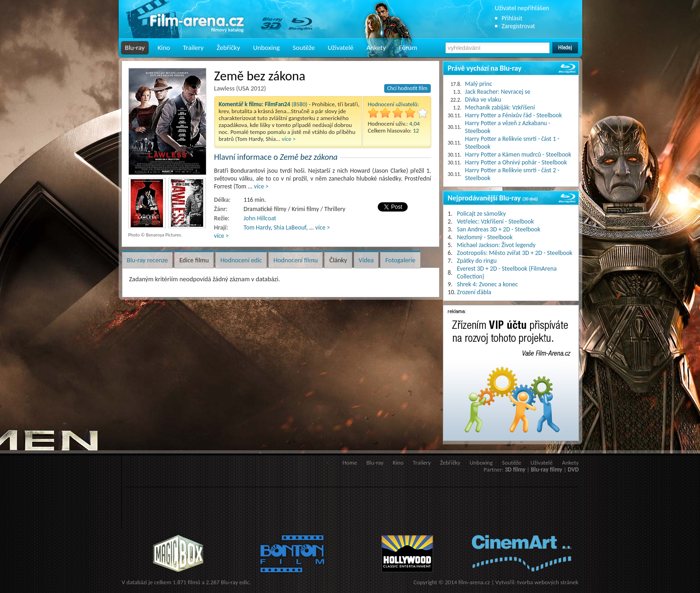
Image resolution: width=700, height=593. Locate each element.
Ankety (376, 48)
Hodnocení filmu (296, 260)
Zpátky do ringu (477, 261)
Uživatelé (341, 48)
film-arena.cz (474, 582)
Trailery (193, 48)
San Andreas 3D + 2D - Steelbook (499, 229)
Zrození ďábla (474, 292)
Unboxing (266, 48)
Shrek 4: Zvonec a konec (488, 284)
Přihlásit (512, 18)
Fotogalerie (400, 260)
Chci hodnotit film (407, 88)
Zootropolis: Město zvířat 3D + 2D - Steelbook (515, 253)
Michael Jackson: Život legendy (496, 245)
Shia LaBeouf (290, 227)
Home (350, 463)
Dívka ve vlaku (483, 100)
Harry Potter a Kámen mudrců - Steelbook (518, 154)
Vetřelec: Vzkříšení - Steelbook (496, 221)
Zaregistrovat (519, 26)
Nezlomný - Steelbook (485, 237)
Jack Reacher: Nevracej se (498, 92)
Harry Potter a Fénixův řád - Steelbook (513, 115)
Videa (366, 260)
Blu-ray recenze (148, 260)
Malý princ (479, 84)
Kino (164, 48)
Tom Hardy (257, 227)
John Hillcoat (260, 218)
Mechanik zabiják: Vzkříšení (500, 107)
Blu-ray (135, 48)
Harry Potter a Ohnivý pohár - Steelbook (516, 162)
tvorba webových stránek (548, 582)
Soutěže (304, 48)
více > (289, 139)
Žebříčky (228, 48)
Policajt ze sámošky (482, 214)
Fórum (408, 48)
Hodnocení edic (241, 260)
